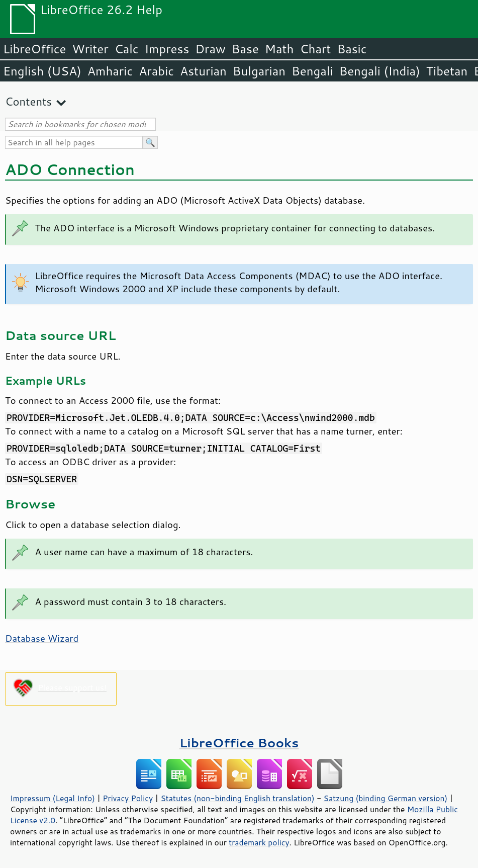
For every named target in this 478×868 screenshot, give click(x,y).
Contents (28, 101)
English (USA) (42, 71)
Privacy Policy (128, 798)
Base (245, 49)
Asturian (203, 71)
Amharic (110, 71)
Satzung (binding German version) (386, 798)
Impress (167, 49)
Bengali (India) (380, 71)
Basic (352, 49)
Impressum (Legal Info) (53, 798)
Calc (127, 49)
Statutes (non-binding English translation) (237, 798)
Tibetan (447, 71)
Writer (90, 49)
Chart (315, 49)
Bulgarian (259, 71)
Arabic (156, 71)
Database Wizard (42, 638)
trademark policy (259, 842)
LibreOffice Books (239, 743)
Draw (210, 49)
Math (279, 49)
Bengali (312, 71)
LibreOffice (34, 49)
